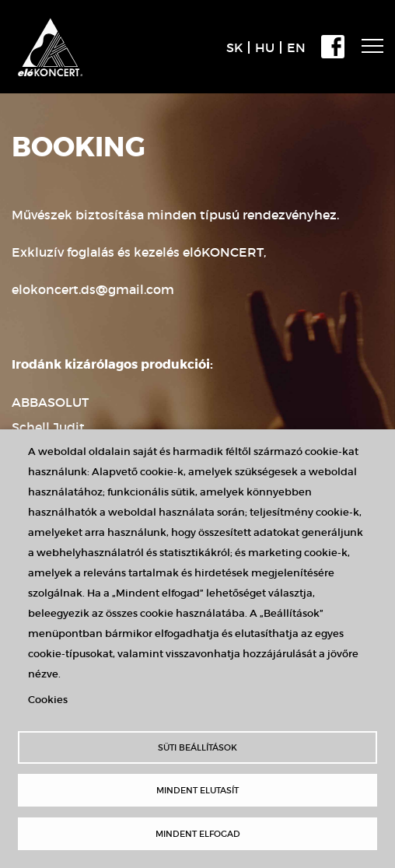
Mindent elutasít (197, 790)
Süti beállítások (197, 747)
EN (296, 47)
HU (265, 47)
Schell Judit (48, 427)
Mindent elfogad (198, 834)
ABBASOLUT (50, 402)
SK (234, 47)
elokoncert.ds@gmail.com (93, 289)
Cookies (48, 700)
